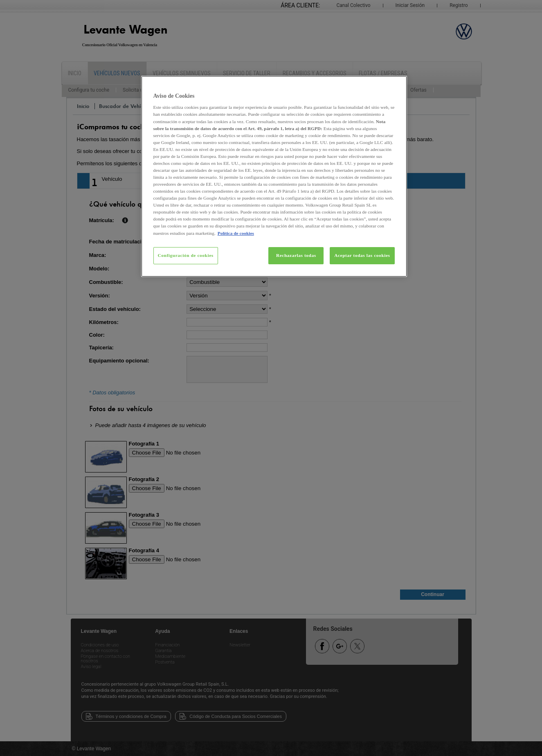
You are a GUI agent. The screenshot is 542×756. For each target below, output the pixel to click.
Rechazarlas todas (296, 255)
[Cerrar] (396, 85)
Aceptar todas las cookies (362, 255)
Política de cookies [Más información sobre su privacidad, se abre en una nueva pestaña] (236, 233)
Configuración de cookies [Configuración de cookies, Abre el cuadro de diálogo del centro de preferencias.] (186, 255)
